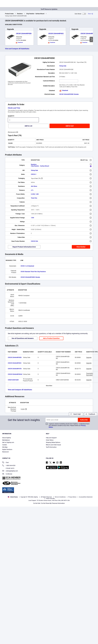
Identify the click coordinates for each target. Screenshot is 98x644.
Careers (5, 445)
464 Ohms (34, 186)
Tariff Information (51, 447)
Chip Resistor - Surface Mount (35, 14)
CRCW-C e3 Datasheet (27, 266)
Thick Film (34, 198)
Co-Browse (7, 474)
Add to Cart (70, 126)
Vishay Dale (63, 66)
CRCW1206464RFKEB (24, 34)
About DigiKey (7, 438)
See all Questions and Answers (23, 338)
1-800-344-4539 (9, 466)
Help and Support (51, 438)
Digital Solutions (7, 450)
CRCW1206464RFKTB (88, 34)
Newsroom (6, 452)
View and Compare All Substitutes (17, 49)
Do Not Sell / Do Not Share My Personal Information (49, 503)
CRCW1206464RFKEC (56, 34)
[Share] (90, 14)
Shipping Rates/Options (53, 442)
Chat (5, 463)
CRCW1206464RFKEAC (15, 374)
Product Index (9, 14)
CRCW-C (34, 174)
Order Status (50, 440)
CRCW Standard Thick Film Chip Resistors (33, 272)
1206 (32, 218)
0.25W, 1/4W (35, 194)
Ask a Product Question (51, 338)
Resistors (20, 14)
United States (13, 497)
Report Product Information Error (24, 247)
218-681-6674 (8, 468)
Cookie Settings (50, 498)
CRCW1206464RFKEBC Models (69, 94)
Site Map (5, 447)
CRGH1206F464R (13, 380)
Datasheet (64, 90)
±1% (32, 190)
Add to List (28, 126)
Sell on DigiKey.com (8, 442)
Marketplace (6, 440)
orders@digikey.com (10, 471)
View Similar (81, 247)
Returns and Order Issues (53, 445)
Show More (49, 386)
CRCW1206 (34, 241)
